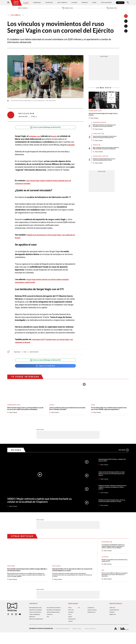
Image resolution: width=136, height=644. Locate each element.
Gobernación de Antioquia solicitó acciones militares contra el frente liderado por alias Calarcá (110, 482)
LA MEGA (71, 632)
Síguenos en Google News (45, 371)
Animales (96, 152)
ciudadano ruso (35, 138)
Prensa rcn (33, 629)
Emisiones (13, 9)
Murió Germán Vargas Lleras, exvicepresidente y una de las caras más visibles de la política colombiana (26, 416)
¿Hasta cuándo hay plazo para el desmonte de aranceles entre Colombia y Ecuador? (67, 415)
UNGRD (93, 410)
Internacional (38, 3)
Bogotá (56, 138)
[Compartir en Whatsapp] (126, 32)
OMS (103, 580)
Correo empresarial (36, 627)
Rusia (27, 357)
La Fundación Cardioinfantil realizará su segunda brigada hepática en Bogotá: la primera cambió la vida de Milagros (115, 555)
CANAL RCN (120, 3)
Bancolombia (12, 575)
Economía (74, 3)
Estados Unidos (98, 139)
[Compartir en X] (126, 27)
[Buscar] (128, 3)
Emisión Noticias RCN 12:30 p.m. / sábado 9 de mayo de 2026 (113, 468)
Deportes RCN (50, 3)
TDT (79, 619)
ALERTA (70, 628)
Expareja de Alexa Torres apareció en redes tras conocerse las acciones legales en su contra (71, 579)
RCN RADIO (71, 623)
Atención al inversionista (33, 632)
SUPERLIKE (112, 623)
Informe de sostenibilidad (51, 622)
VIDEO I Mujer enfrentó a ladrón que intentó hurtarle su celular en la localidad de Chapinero (39, 509)
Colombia (27, 3)
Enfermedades (106, 550)
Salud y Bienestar (63, 3)
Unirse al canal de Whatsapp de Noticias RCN (45, 129)
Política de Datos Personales (64, 640)
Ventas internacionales (54, 625)
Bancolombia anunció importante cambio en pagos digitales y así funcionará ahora (27, 579)
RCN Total (71, 621)
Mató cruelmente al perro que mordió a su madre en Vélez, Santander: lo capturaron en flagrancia (105, 157)
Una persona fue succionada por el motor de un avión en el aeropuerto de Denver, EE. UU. (106, 143)
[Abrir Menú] (8, 3)
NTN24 (70, 619)
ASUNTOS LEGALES (93, 621)
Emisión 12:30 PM (68, 9)
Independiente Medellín (100, 125)
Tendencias (84, 3)
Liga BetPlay (106, 566)
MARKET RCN (113, 625)
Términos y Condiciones (96, 640)
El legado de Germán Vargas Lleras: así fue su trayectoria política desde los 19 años (106, 170)
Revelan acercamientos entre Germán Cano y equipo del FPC (115, 570)
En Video (17, 458)
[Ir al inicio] (17, 3)
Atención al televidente (37, 621)
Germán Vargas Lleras (96, 113)
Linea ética (50, 627)
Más (123, 458)
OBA (48, 629)
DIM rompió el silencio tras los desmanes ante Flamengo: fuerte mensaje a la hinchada (105, 130)
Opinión (93, 3)
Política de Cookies (80, 640)
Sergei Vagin (18, 357)
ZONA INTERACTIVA (115, 621)
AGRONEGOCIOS (92, 623)
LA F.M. (70, 625)
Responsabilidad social (37, 619)
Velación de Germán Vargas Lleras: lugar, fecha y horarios (103, 117)
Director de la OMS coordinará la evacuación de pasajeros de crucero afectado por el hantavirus (114, 585)
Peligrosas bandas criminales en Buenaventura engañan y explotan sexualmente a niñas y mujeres (111, 496)
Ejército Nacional (37, 357)
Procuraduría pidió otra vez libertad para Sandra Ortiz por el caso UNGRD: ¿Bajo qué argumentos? (108, 416)
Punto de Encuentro (104, 3)
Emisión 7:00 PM (121, 9)
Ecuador (52, 410)
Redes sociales (57, 575)
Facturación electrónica (55, 619)
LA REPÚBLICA (92, 619)
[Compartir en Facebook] (126, 21)
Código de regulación (36, 625)
